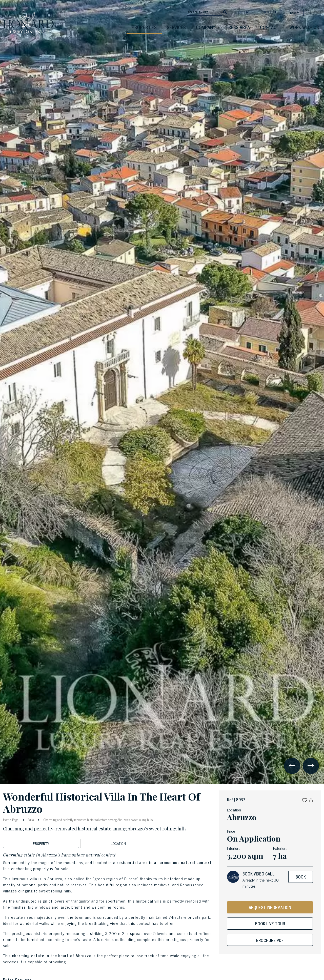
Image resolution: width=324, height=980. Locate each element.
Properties (144, 27)
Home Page (11, 819)
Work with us (304, 27)
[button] (305, 800)
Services (176, 27)
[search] (225, 12)
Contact (270, 27)
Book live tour (270, 924)
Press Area (238, 27)
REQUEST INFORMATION (270, 907)
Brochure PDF (270, 940)
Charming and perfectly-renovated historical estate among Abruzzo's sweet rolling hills (98, 820)
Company (206, 27)
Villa (31, 820)
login (244, 12)
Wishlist (270, 12)
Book (301, 877)
